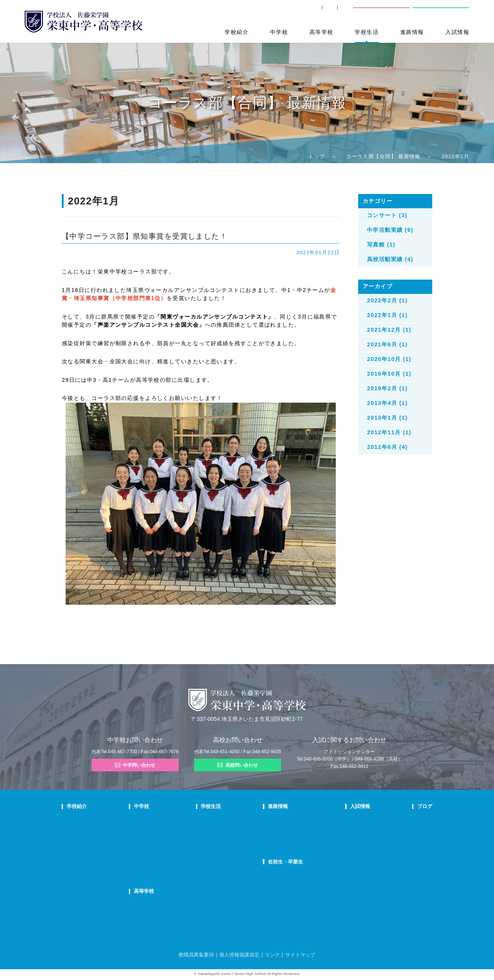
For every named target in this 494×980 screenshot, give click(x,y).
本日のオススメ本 (415, 869)
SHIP (259, 11)
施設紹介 (224, 849)
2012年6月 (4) (387, 447)
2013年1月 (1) (387, 418)
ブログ (406, 806)
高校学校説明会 (351, 849)
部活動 (405, 859)
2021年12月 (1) (389, 330)
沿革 (71, 859)
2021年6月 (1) (387, 344)
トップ (317, 156)
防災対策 (75, 869)
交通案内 (335, 11)
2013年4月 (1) (387, 403)
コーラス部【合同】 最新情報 (383, 156)
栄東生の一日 (171, 829)
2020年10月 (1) (389, 359)
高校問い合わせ (440, 11)
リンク (272, 955)
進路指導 (278, 820)
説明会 (405, 839)
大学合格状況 (282, 829)
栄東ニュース (411, 820)
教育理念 (75, 829)
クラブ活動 (226, 829)
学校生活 (367, 32)
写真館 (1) (381, 245)
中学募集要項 (349, 829)
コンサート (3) (387, 215)
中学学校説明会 (351, 820)
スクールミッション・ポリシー (96, 839)
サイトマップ (300, 955)
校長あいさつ (80, 820)
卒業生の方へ (295, 11)
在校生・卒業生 (287, 862)
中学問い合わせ (135, 765)
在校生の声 (169, 839)
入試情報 (457, 32)
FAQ (162, 849)
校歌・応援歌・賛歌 (86, 849)
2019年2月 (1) (387, 388)
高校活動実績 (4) (390, 259)
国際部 (165, 859)
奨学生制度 (347, 869)
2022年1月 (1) (387, 315)
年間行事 (224, 820)
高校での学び (171, 904)
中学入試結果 (349, 839)
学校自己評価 (80, 889)
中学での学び (171, 820)
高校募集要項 (349, 859)
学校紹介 (237, 32)
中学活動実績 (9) (390, 230)
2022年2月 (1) (387, 300)
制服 (220, 839)
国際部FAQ (169, 869)
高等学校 (321, 32)
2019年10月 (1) (389, 374)
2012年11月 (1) (389, 432)
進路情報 (412, 32)
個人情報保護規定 (239, 955)
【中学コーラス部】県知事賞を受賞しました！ (145, 236)
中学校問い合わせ (382, 11)
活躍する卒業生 (284, 839)
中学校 (279, 32)
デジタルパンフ (82, 879)
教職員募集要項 (196, 955)
